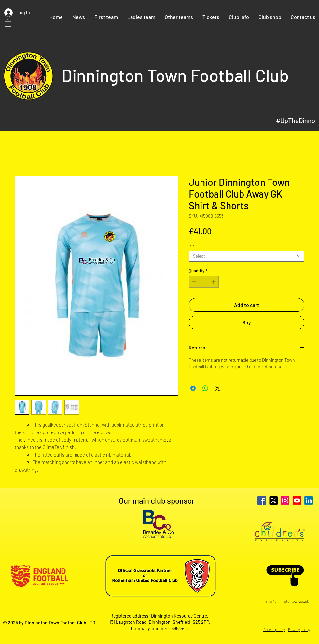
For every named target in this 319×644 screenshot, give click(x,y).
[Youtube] (297, 500)
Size (193, 245)
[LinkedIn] (309, 500)
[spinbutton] (204, 282)
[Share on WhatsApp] (205, 388)
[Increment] (214, 282)
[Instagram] (285, 500)
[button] (8, 23)
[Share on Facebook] (193, 388)
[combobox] (247, 256)
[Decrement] (194, 282)
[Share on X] (218, 388)
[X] (273, 500)
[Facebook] (262, 500)
